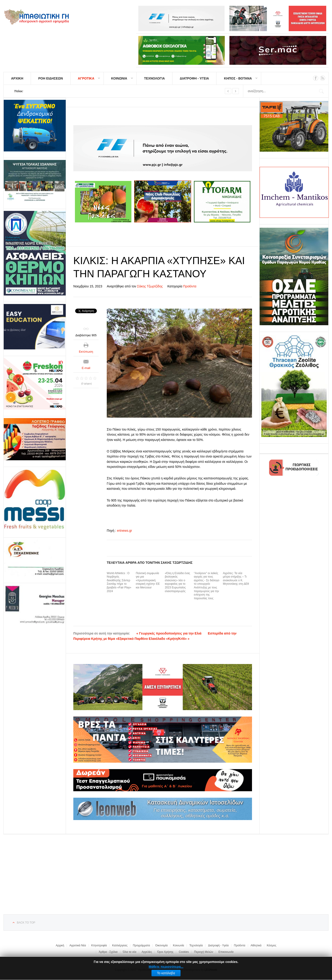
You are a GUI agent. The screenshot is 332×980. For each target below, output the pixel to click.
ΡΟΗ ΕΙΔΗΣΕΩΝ (51, 78)
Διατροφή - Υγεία (218, 945)
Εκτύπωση (86, 352)
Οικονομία (161, 945)
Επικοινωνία (226, 952)
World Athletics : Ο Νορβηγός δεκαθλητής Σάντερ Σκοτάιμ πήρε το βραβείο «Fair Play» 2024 (119, 582)
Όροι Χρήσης (165, 952)
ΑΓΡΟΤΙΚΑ (86, 78)
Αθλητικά (256, 945)
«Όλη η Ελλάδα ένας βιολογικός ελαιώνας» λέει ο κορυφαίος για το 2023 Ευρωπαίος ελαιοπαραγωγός (178, 582)
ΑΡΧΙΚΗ (17, 78)
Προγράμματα (141, 945)
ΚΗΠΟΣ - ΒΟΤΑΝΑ (238, 78)
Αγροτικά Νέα (78, 945)
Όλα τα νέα (130, 952)
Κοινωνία (178, 945)
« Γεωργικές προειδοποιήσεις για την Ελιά (169, 633)
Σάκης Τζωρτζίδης (150, 286)
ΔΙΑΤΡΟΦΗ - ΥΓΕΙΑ (194, 78)
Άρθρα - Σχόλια (108, 952)
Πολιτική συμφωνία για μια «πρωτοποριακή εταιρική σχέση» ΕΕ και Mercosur (148, 580)
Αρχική (60, 945)
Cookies (184, 952)
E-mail (86, 368)
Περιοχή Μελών (204, 952)
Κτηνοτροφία (99, 945)
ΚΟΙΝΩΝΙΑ (119, 78)
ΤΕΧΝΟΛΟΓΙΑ (154, 78)
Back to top (26, 923)
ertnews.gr (124, 531)
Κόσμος (271, 945)
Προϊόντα (190, 286)
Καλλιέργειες (120, 945)
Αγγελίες (147, 952)
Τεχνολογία (196, 945)
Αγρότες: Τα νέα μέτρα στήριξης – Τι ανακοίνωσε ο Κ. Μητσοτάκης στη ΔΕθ (236, 579)
